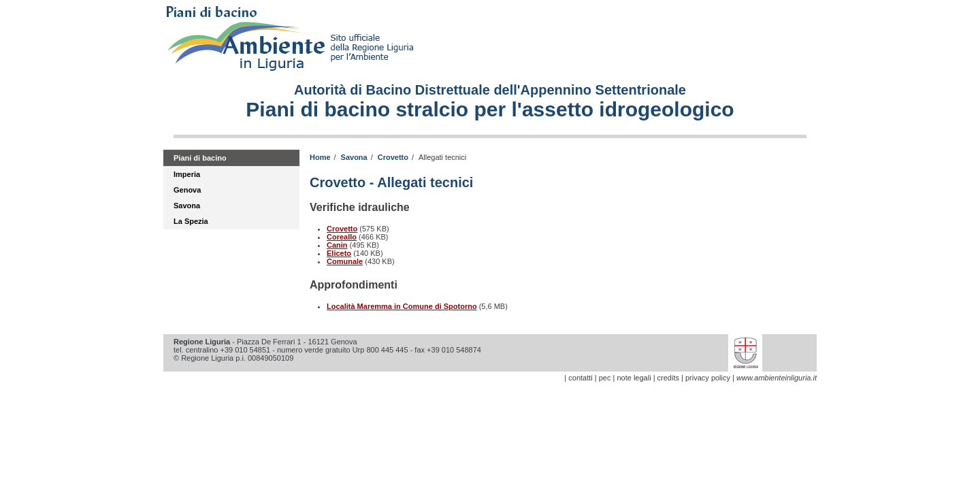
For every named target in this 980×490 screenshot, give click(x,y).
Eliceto (339, 253)
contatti (580, 378)
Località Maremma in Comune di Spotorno (402, 306)
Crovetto (393, 157)
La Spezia (191, 221)
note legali (634, 378)
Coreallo (342, 237)
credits (668, 378)
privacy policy (708, 378)
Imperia (187, 174)
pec (605, 378)
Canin (337, 245)
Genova (187, 190)
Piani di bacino (200, 158)
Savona (187, 206)
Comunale (345, 261)
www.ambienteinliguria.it (777, 378)
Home (320, 157)
